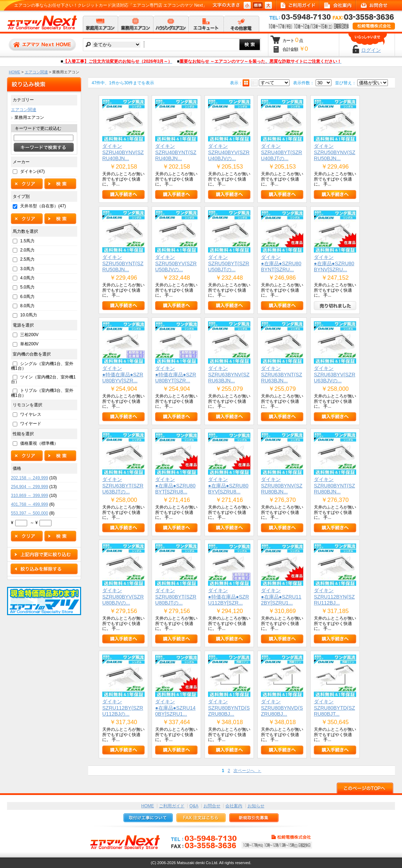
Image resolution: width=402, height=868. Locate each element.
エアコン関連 (36, 72)
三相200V (29, 335)
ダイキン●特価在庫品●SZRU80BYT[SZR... (176, 374)
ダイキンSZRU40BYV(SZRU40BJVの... (229, 152)
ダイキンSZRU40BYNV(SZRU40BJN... (123, 152)
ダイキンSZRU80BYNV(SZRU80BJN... (282, 485)
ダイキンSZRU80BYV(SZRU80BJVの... (123, 597)
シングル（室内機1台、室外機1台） (42, 366)
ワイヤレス (31, 414)
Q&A (194, 806)
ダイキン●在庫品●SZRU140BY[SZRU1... (175, 708)
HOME (14, 72)
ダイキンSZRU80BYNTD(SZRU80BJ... (229, 708)
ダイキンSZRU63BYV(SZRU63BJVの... (335, 374)
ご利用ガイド (172, 806)
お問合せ (212, 806)
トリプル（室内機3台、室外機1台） (42, 393)
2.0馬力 (27, 250)
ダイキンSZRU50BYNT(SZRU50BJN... (123, 263)
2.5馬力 (27, 259)
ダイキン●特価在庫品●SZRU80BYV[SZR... (123, 374)
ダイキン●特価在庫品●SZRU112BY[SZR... (229, 597)
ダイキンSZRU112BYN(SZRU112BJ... (334, 597)
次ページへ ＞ (247, 771)
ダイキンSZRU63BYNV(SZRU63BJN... (229, 374)
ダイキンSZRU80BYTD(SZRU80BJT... (334, 708)
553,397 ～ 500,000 (29, 513)
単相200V (29, 344)
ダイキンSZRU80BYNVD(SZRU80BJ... (282, 708)
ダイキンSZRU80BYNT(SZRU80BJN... (334, 485)
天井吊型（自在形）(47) (43, 206)
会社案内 (234, 806)
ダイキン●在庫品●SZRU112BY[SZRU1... (281, 597)
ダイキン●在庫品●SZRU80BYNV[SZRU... (334, 263)
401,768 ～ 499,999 (29, 504)
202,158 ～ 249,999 (29, 478)
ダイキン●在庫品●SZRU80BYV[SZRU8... (228, 485)
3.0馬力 (27, 269)
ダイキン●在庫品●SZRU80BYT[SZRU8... (175, 485)
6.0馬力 (27, 297)
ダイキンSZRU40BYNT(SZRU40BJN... (176, 152)
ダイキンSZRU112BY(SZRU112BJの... (123, 708)
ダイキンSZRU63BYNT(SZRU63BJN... (282, 374)
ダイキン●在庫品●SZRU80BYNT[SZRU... (281, 263)
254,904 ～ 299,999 (29, 487)
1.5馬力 (27, 241)
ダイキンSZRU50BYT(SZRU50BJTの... (229, 263)
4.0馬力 (27, 278)
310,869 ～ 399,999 (29, 496)
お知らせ (256, 806)
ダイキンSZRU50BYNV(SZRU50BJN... (335, 152)
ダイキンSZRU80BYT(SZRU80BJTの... (176, 597)
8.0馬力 (27, 306)
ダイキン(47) (32, 171)
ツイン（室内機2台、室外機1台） (43, 379)
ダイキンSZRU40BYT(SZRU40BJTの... (282, 152)
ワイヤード (31, 424)
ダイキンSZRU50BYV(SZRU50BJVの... (176, 263)
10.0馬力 (28, 315)
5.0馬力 (27, 287)
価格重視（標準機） (39, 443)
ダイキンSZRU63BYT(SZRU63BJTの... (123, 485)
